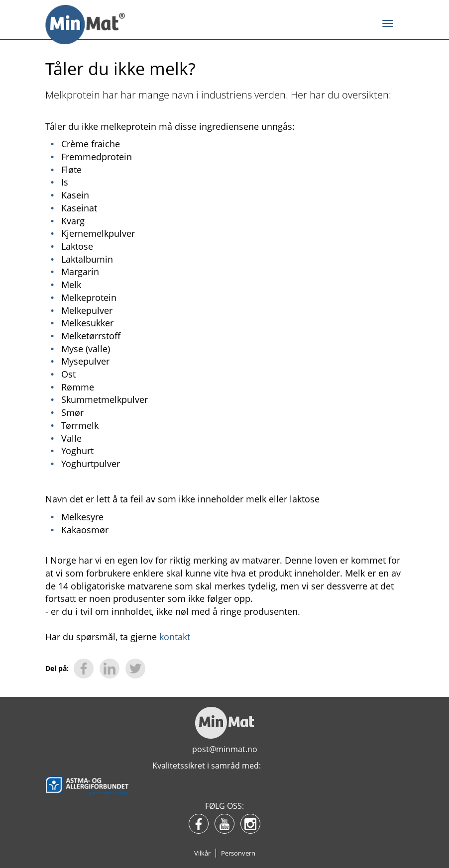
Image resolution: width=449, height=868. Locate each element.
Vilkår (202, 853)
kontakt (173, 637)
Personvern (238, 853)
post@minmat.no (225, 749)
